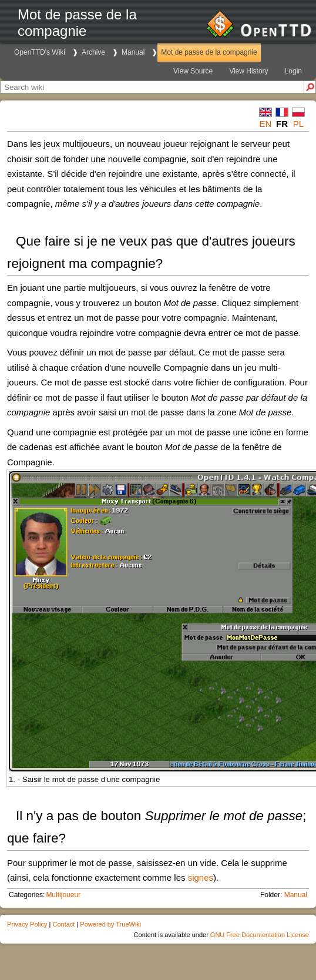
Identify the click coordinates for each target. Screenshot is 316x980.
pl (298, 124)
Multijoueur (63, 895)
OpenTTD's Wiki (40, 52)
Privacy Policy (27, 924)
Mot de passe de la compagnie (209, 52)
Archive (93, 52)
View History (248, 71)
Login (293, 71)
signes (201, 877)
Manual (133, 52)
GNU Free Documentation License (260, 935)
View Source (193, 71)
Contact (63, 924)
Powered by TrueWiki (110, 924)
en (266, 124)
